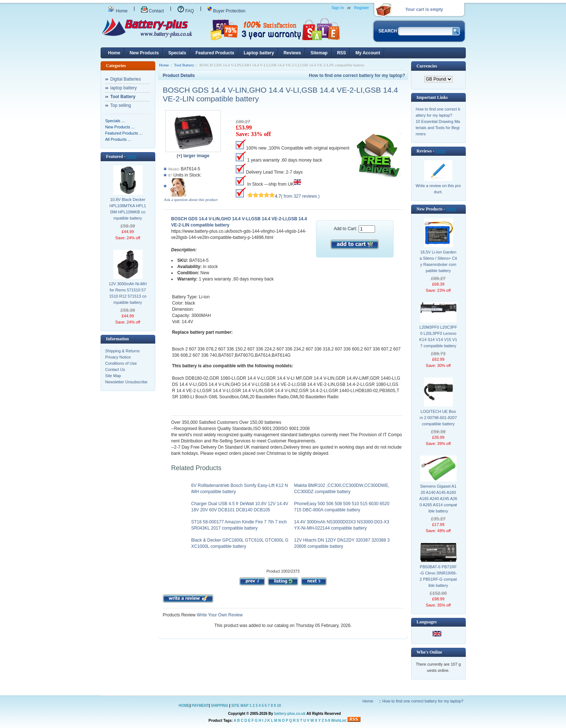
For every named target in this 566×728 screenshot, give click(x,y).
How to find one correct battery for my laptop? (357, 75)
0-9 (327, 721)
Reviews (292, 53)
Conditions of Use (121, 363)
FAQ (186, 11)
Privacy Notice (118, 357)
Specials (177, 53)
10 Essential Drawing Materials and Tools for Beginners (438, 128)
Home (118, 11)
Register (362, 8)
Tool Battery (184, 65)
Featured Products (215, 53)
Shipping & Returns (123, 351)
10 (279, 706)
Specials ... (115, 121)
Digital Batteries (126, 79)
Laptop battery (259, 53)
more (131, 156)
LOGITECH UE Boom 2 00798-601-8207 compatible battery (438, 418)
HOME (184, 706)
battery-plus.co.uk (290, 714)
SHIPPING (220, 706)
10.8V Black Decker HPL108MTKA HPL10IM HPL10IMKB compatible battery (128, 209)
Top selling (121, 105)
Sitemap (319, 53)
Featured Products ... (124, 133)
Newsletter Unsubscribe (126, 382)
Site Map (113, 376)
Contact (153, 11)
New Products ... (120, 127)
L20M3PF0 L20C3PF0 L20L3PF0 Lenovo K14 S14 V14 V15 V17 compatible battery (438, 336)
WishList (339, 721)
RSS (342, 53)
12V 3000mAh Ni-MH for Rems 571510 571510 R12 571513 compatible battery (128, 293)
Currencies (427, 66)
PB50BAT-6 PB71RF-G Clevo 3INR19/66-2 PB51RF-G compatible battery (438, 576)
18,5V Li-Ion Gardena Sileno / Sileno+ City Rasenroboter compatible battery (438, 261)
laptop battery (124, 88)
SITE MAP (240, 706)
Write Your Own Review (219, 615)
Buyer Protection (226, 11)
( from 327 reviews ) (300, 196)
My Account (368, 53)
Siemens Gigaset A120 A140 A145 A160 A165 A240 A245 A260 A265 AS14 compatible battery (438, 499)
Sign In (338, 8)
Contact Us (115, 369)
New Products (144, 53)
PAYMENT (200, 706)
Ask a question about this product (191, 200)
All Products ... (118, 139)
